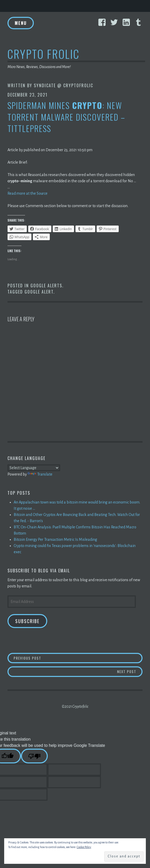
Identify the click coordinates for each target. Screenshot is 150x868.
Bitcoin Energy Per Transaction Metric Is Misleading (55, 539)
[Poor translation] (34, 756)
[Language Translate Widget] (34, 468)
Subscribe (27, 621)
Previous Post (78, 658)
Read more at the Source (27, 193)
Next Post (130, 671)
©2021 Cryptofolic (75, 706)
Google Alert (39, 292)
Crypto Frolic (44, 54)
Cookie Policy (84, 847)
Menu (21, 23)
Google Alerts (46, 286)
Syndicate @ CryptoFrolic (64, 85)
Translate (40, 474)
